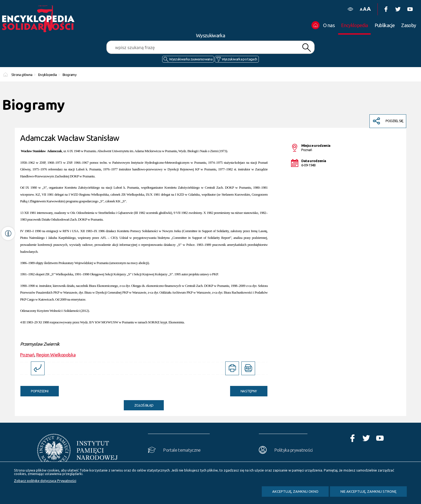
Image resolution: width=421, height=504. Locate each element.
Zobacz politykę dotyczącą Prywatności (45, 481)
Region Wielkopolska (56, 355)
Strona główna (22, 75)
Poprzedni (34, 389)
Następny (244, 389)
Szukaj (306, 48)
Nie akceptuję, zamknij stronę (368, 491)
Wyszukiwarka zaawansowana (191, 59)
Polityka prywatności (294, 450)
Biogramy (69, 75)
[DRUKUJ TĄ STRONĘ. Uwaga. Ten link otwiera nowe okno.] (232, 368)
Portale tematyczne (182, 450)
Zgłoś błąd (144, 405)
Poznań (27, 355)
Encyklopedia (47, 75)
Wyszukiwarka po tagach (239, 59)
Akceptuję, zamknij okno (295, 491)
